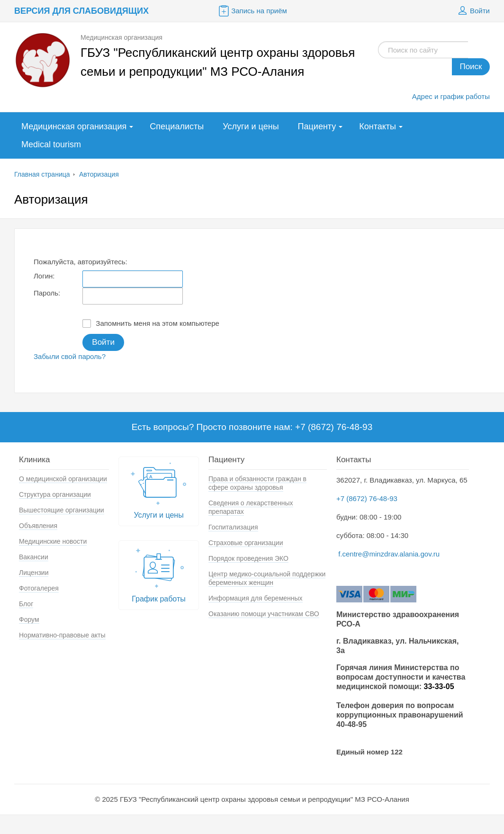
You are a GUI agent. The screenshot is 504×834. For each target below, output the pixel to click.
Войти (473, 11)
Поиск (471, 67)
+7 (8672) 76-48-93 (367, 498)
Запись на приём (252, 11)
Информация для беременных (256, 598)
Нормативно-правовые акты (62, 635)
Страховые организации (246, 543)
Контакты (378, 126)
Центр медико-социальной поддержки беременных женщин (267, 578)
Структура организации (55, 494)
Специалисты (177, 126)
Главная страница (42, 174)
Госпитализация (233, 527)
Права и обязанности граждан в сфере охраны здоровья (257, 483)
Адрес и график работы (451, 96)
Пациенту (317, 126)
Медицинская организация (74, 126)
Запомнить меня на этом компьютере (151, 323)
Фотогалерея (39, 588)
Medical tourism (51, 144)
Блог (26, 604)
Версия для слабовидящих (81, 11)
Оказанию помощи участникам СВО (264, 614)
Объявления (38, 526)
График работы (159, 573)
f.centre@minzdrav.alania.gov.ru (389, 554)
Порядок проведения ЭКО (248, 558)
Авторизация (99, 174)
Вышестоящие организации (62, 510)
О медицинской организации (63, 479)
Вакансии (34, 557)
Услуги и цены (251, 126)
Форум (29, 619)
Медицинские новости (53, 541)
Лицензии (34, 573)
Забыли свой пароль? (70, 356)
